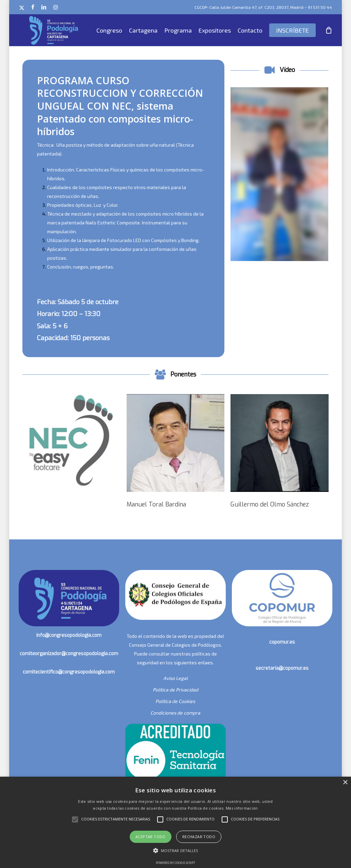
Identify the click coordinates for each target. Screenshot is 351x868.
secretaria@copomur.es (282, 668)
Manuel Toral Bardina (156, 504)
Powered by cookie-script (175, 863)
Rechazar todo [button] (199, 837)
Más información (242, 808)
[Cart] (329, 30)
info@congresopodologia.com (69, 635)
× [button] (345, 783)
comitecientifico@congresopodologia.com (69, 672)
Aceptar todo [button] (151, 837)
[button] (176, 851)
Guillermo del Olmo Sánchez (270, 504)
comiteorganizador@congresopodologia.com (69, 654)
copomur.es (282, 642)
